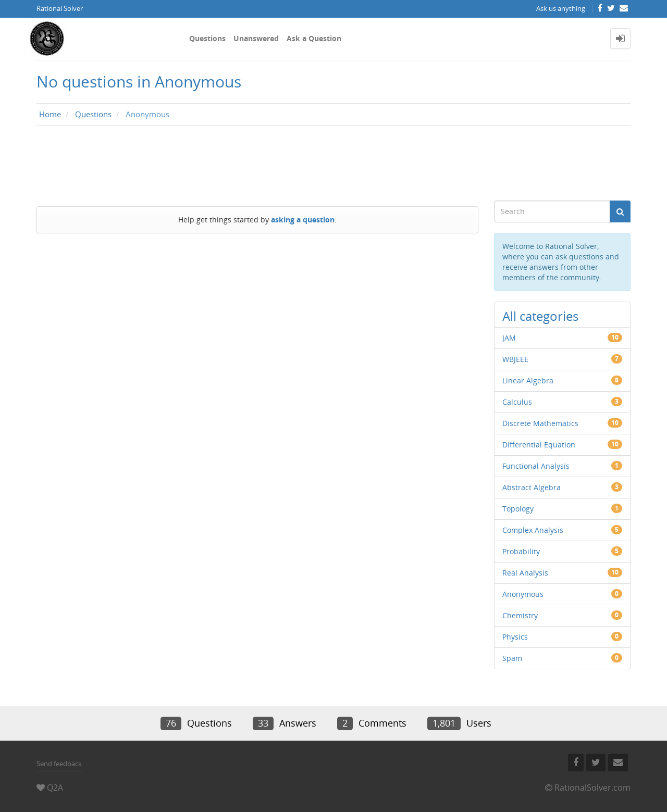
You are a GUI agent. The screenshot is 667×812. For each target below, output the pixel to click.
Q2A (55, 788)
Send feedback (59, 764)
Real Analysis (525, 573)
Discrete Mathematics (540, 423)
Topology (518, 509)
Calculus (517, 402)
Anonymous (523, 594)
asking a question (303, 220)
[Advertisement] (333, 163)
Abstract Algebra (532, 487)
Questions (207, 38)
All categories (540, 316)
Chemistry (520, 615)
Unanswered (256, 38)
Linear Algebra (528, 380)
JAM (509, 338)
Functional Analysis (536, 466)
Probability (521, 551)
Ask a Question (314, 38)
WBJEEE (515, 359)
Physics (515, 637)
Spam (512, 658)
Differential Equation (539, 445)
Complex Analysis (533, 530)
